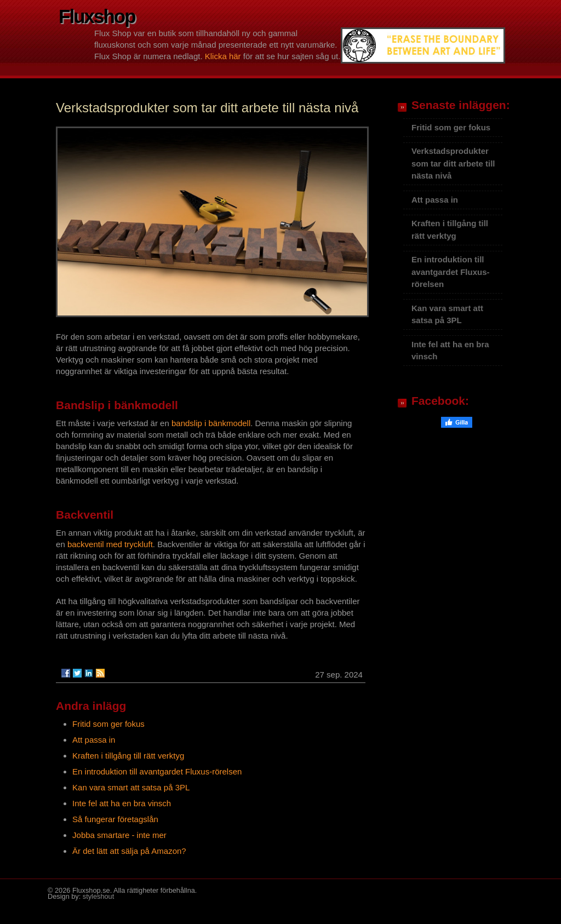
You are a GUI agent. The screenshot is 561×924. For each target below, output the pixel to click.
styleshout (98, 896)
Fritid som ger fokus (108, 724)
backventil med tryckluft (110, 544)
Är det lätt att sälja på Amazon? (129, 851)
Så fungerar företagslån (115, 819)
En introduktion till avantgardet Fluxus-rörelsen (157, 771)
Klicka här (223, 56)
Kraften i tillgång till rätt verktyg (128, 756)
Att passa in (94, 740)
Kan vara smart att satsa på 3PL (131, 787)
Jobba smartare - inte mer (119, 835)
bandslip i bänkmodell (211, 423)
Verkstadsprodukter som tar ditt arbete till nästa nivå (453, 163)
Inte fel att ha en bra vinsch (122, 803)
